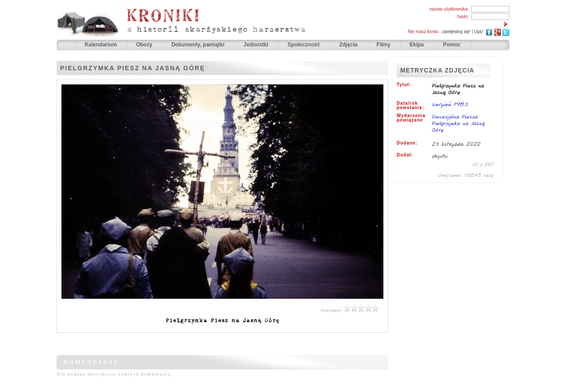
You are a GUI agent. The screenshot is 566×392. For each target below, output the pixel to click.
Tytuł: (404, 85)
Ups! (479, 32)
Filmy (384, 45)
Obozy (145, 45)
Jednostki (257, 45)
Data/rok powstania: (410, 106)
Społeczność (304, 45)
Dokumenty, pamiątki (199, 45)
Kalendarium (102, 45)
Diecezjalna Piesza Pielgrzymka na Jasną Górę (459, 123)
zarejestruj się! (456, 32)
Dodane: (407, 143)
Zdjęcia (349, 45)
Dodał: (405, 155)
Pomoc (452, 45)
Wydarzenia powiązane (411, 118)
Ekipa (417, 45)
